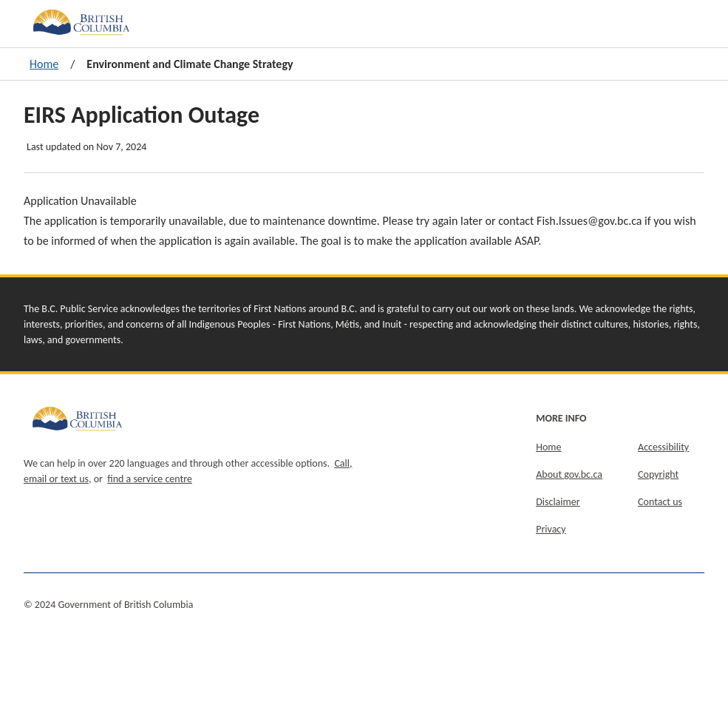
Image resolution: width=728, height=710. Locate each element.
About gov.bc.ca (569, 474)
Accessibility (663, 447)
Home (44, 64)
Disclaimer (558, 502)
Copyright (658, 474)
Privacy (551, 529)
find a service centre (150, 479)
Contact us (660, 502)
